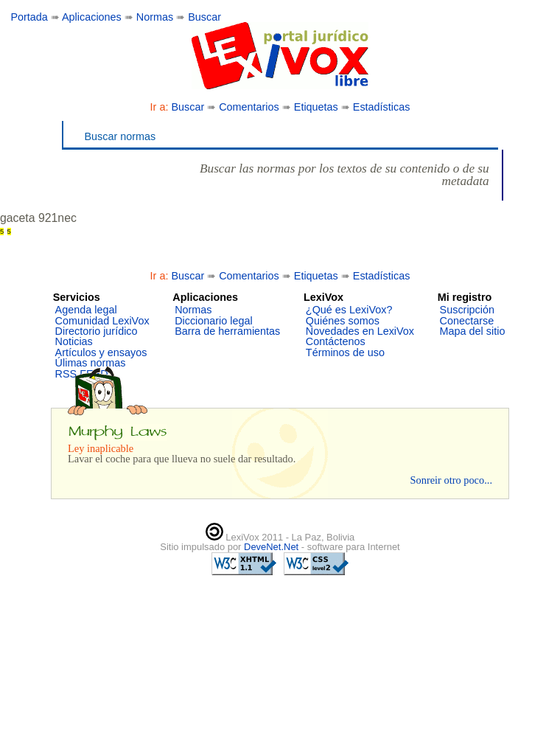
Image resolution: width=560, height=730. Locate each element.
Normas (155, 17)
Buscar (204, 17)
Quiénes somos (343, 321)
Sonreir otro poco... (451, 480)
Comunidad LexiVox (102, 321)
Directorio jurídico (97, 331)
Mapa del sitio (473, 331)
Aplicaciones (92, 17)
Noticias (74, 341)
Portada (29, 17)
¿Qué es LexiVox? (349, 310)
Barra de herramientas (227, 331)
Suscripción (467, 310)
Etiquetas (316, 107)
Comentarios (249, 107)
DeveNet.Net (273, 547)
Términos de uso (345, 352)
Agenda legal (86, 310)
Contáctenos (336, 341)
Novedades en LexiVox (360, 331)
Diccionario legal (214, 321)
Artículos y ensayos (101, 352)
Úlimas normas (91, 363)
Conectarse (467, 321)
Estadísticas (382, 107)
